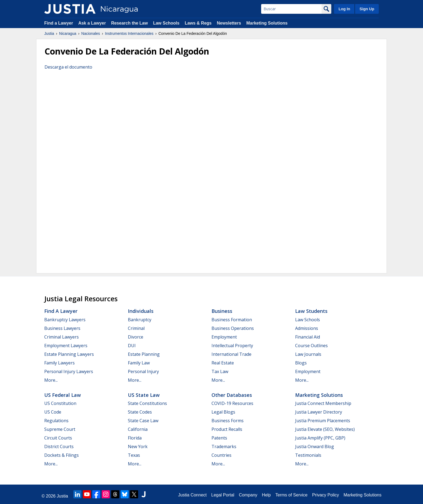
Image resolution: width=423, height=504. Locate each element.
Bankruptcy (140, 320)
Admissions (307, 328)
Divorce (136, 337)
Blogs (301, 363)
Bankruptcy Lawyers (65, 320)
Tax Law (220, 371)
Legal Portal (223, 495)
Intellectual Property (232, 346)
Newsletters (229, 23)
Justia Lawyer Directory (319, 412)
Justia (49, 33)
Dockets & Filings (62, 455)
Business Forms (228, 421)
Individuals (141, 311)
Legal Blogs (223, 412)
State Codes (140, 412)
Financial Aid (308, 337)
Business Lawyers (62, 328)
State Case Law (143, 421)
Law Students (311, 311)
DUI (132, 346)
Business (222, 311)
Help (266, 495)
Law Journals (308, 354)
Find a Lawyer (59, 23)
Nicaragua (68, 33)
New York (138, 447)
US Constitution (60, 403)
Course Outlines (311, 346)
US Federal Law (63, 395)
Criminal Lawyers (62, 337)
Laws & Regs (198, 23)
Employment (224, 337)
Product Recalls (227, 429)
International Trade (231, 354)
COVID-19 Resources (232, 403)
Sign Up (367, 9)
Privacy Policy (326, 495)
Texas (134, 455)
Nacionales (91, 33)
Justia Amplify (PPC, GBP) (320, 438)
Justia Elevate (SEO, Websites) (325, 429)
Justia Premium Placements (323, 421)
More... (51, 380)
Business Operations (233, 328)
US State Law (144, 395)
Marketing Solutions (267, 23)
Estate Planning (144, 354)
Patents (219, 438)
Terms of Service (291, 495)
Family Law (139, 363)
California (138, 429)
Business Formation (232, 320)
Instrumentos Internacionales (129, 33)
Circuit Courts (58, 438)
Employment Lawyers (66, 346)
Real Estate (223, 363)
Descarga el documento (68, 67)
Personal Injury (143, 371)
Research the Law (129, 23)
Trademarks (224, 447)
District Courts (59, 447)
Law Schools (166, 23)
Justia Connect (192, 495)
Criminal (136, 328)
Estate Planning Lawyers (69, 354)
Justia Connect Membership (323, 403)
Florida (135, 438)
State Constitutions (147, 403)
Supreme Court (60, 429)
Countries (221, 455)
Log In (344, 9)
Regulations (56, 421)
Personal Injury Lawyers (69, 371)
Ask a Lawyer (93, 23)
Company (248, 495)
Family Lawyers (59, 363)
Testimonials (308, 455)
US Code (53, 412)
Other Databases (232, 395)
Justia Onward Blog (315, 447)
